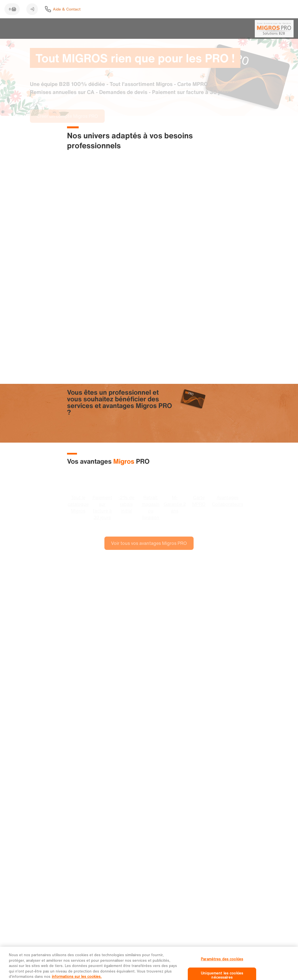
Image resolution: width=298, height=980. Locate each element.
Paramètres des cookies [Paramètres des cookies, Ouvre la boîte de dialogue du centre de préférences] (222, 964)
